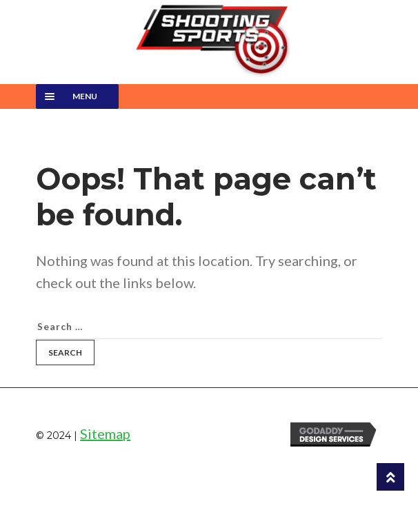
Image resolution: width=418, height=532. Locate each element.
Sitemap (105, 433)
